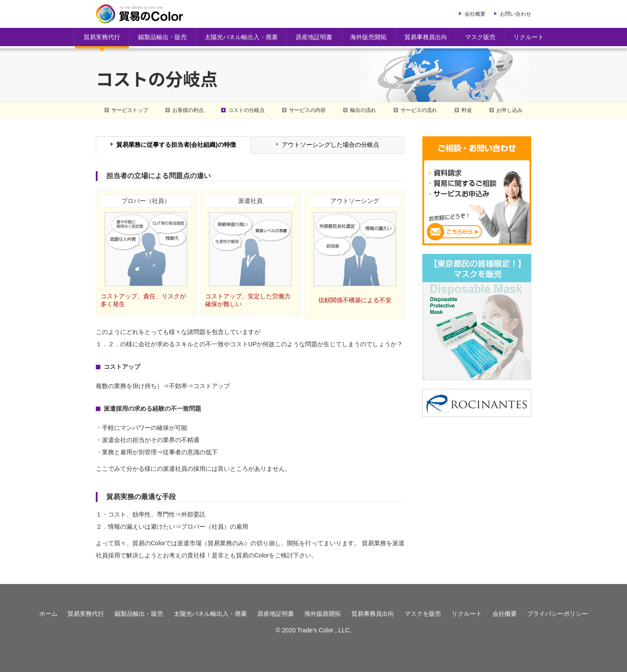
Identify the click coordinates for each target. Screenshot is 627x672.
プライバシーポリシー (557, 614)
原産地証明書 (314, 37)
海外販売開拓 (368, 37)
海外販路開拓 (323, 614)
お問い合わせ (516, 14)
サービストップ (130, 110)
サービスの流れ (419, 110)
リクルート (529, 37)
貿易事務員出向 (426, 37)
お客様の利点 (188, 110)
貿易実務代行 (102, 37)
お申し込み (509, 110)
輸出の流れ (363, 110)
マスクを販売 (423, 614)
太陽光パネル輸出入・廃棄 (241, 37)
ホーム (48, 614)
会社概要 (475, 14)
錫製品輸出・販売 (162, 37)
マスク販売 (480, 37)
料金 (467, 110)
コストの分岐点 (246, 110)
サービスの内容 (307, 110)
